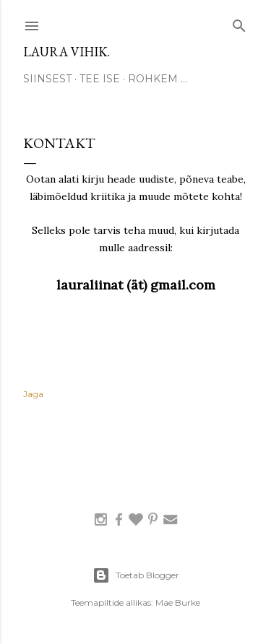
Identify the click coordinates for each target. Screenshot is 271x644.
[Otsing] (239, 23)
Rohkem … (158, 79)
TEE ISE (100, 79)
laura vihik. (66, 52)
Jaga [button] (33, 394)
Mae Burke (178, 602)
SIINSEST (47, 79)
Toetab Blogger (136, 575)
